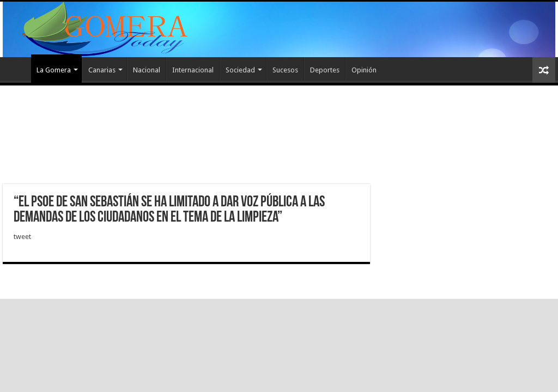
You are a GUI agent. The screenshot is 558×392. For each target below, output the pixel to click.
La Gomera (54, 70)
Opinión (364, 70)
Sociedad (240, 70)
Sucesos (285, 70)
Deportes (325, 70)
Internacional (193, 70)
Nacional (147, 70)
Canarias (102, 70)
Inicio (17, 69)
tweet (22, 237)
